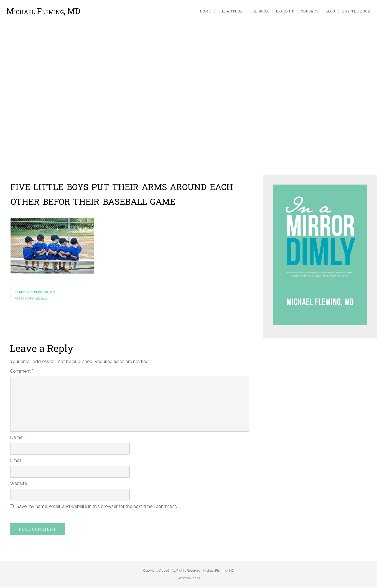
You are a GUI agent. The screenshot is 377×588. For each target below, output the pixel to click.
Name (17, 438)
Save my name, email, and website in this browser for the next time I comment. (97, 507)
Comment (22, 371)
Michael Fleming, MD (44, 11)
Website (18, 484)
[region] (188, 99)
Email (17, 461)
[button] (9, 99)
